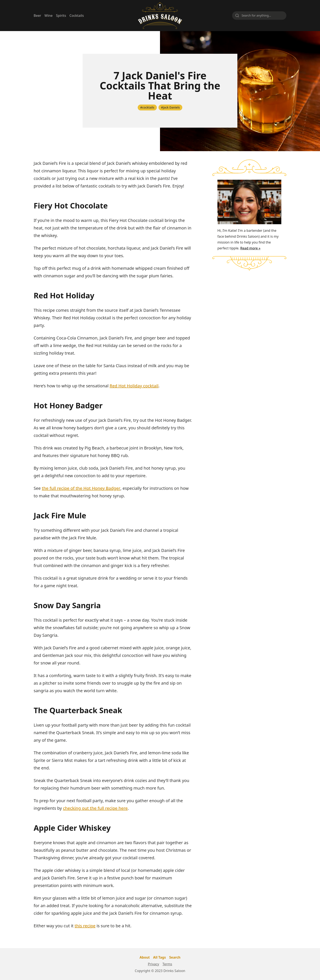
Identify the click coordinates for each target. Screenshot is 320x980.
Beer (37, 16)
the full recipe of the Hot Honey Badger (81, 488)
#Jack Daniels (170, 107)
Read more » (250, 248)
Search (175, 957)
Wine (49, 16)
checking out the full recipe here (95, 808)
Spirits (61, 16)
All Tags (159, 957)
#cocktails (147, 107)
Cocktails (77, 16)
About (145, 957)
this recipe (85, 926)
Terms (167, 964)
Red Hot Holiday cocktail (134, 386)
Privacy (153, 964)
